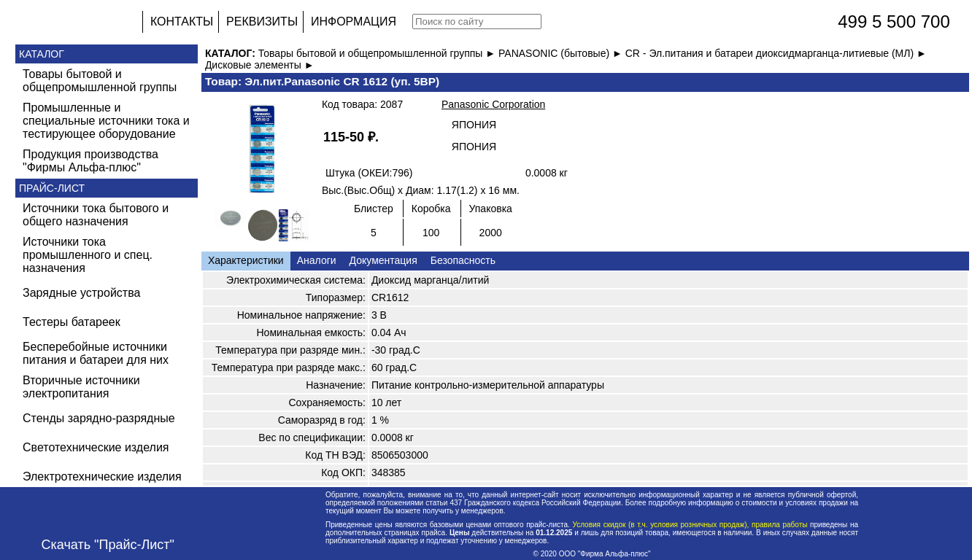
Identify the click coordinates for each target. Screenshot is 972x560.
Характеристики (246, 260)
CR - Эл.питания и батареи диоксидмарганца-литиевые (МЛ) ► (776, 53)
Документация (383, 260)
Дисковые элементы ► (260, 65)
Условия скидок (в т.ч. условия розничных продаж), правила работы (690, 525)
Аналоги (317, 260)
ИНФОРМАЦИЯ (354, 22)
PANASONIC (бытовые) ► (562, 53)
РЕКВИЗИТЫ (262, 22)
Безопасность (463, 260)
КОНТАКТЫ (182, 22)
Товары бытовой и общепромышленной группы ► (378, 53)
